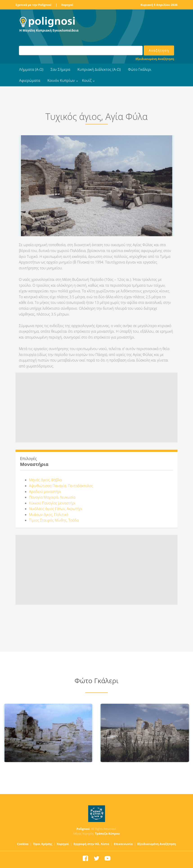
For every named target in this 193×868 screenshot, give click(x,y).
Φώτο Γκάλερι (140, 69)
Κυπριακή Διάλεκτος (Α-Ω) (99, 69)
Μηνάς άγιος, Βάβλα (45, 480)
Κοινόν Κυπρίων (61, 80)
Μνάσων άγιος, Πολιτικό (49, 515)
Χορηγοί (67, 5)
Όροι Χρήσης (43, 844)
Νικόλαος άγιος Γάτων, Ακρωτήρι (56, 509)
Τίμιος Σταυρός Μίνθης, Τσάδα (54, 520)
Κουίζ (87, 80)
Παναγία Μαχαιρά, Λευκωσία (52, 497)
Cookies (23, 844)
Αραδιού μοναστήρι (45, 492)
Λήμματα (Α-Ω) (31, 69)
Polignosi (83, 829)
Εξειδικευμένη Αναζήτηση (155, 59)
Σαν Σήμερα (60, 69)
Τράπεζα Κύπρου (107, 834)
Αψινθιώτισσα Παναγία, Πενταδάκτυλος (61, 486)
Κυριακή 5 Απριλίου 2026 (159, 5)
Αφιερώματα (30, 80)
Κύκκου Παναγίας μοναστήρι (52, 503)
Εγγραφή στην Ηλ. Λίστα (91, 844)
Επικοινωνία (123, 844)
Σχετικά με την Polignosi (33, 5)
